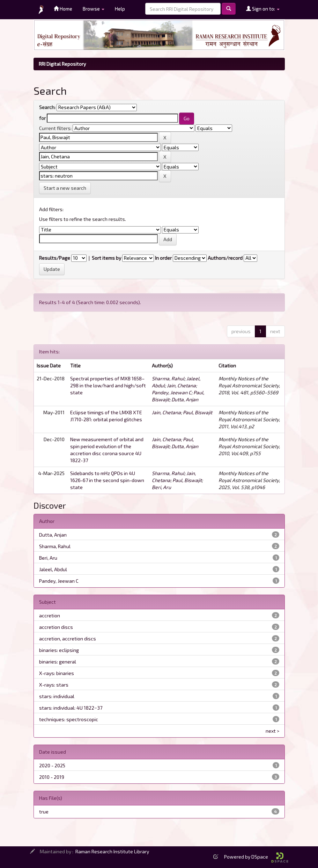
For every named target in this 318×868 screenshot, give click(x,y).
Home (63, 9)
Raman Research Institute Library (112, 851)
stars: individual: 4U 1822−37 (71, 708)
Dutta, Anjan (185, 399)
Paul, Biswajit (198, 412)
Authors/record (225, 258)
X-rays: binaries (57, 673)
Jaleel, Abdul (53, 569)
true (44, 812)
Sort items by (106, 258)
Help (120, 9)
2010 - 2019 (52, 777)
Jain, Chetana (181, 385)
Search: (47, 107)
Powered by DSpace (256, 857)
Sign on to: (263, 9)
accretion (50, 615)
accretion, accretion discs (68, 639)
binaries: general (58, 662)
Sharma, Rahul (168, 378)
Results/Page (55, 258)
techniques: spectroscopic (69, 719)
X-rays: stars (54, 685)
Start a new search (65, 188)
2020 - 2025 (52, 765)
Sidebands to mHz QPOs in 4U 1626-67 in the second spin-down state (107, 480)
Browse (94, 9)
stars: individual (57, 696)
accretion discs (56, 627)
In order (163, 258)
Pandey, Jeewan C (172, 392)
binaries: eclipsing (59, 650)
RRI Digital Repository (62, 64)
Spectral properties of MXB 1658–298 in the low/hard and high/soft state (108, 385)
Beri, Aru (161, 487)
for (42, 118)
